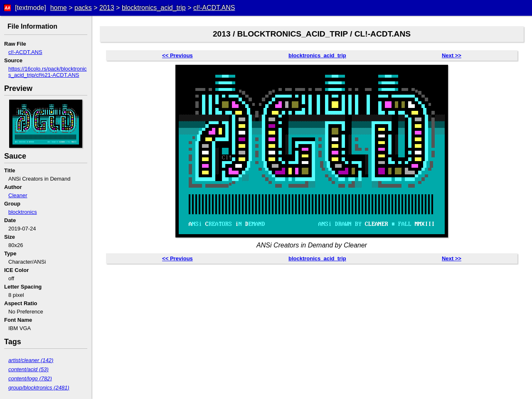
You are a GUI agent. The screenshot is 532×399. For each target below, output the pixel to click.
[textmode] (31, 8)
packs (83, 8)
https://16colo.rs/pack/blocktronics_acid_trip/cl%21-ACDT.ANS (48, 72)
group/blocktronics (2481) (39, 388)
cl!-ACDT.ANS (214, 8)
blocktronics (23, 212)
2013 (107, 8)
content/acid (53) (28, 369)
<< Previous (177, 55)
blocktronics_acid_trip (154, 8)
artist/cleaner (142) (31, 360)
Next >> (452, 55)
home (59, 8)
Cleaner (18, 195)
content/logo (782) (30, 378)
